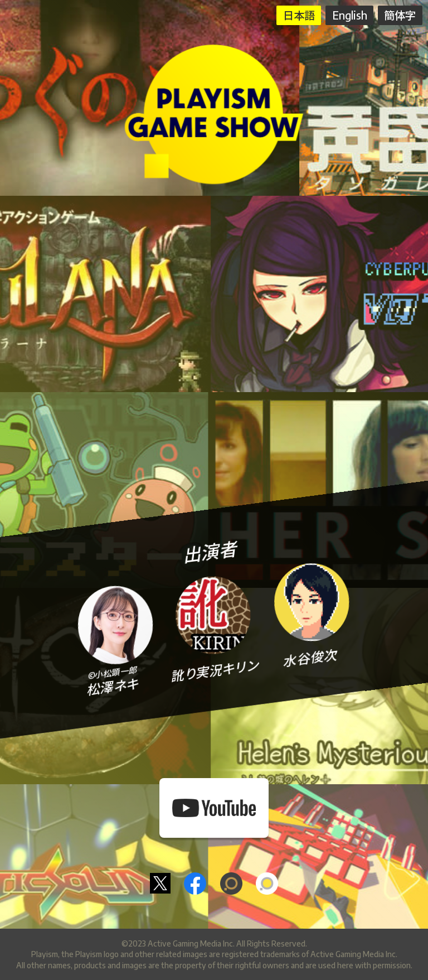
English (350, 15)
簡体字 (400, 15)
